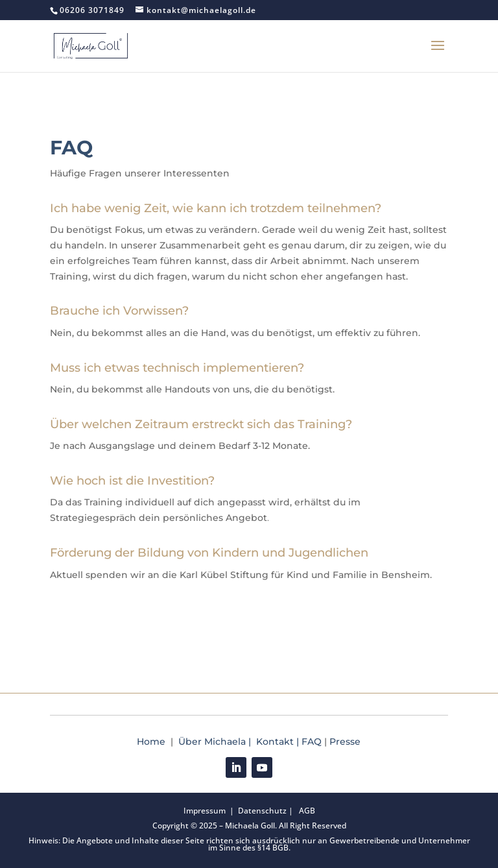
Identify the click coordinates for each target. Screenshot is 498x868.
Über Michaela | (217, 741)
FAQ (312, 741)
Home (152, 741)
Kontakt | (279, 741)
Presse (345, 741)
